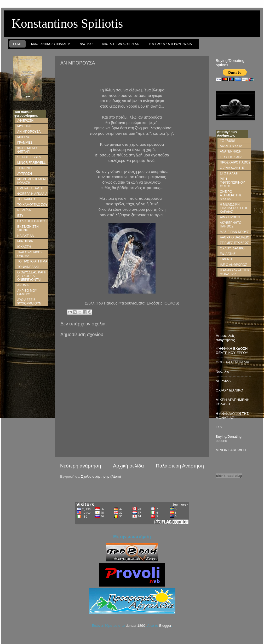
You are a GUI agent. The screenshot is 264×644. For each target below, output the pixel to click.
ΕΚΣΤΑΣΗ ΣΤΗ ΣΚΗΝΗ (28, 229)
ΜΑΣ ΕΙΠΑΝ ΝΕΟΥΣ (234, 232)
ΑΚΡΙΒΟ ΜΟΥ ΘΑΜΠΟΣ (27, 292)
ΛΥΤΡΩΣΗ (25, 174)
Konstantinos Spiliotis (67, 23)
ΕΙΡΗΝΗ (226, 259)
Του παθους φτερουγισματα (170, 44)
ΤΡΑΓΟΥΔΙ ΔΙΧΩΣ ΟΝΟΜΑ (30, 254)
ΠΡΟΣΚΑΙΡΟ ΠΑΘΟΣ (235, 162)
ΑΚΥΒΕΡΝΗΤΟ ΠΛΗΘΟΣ (231, 225)
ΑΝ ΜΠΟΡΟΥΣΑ (29, 132)
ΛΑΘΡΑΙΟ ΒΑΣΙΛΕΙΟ (235, 237)
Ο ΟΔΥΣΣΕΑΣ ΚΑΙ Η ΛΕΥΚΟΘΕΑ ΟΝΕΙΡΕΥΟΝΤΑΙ (32, 276)
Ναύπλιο (222, 371)
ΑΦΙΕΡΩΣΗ (25, 121)
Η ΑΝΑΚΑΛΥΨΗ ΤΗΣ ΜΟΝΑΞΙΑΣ (235, 272)
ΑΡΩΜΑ (23, 285)
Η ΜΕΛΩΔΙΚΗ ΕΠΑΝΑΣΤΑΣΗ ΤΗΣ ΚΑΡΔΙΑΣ (234, 208)
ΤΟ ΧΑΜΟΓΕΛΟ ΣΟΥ (32, 205)
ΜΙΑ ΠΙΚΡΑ (25, 241)
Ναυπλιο (86, 44)
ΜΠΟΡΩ (23, 137)
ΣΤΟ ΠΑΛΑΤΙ (229, 173)
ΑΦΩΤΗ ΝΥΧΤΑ (231, 146)
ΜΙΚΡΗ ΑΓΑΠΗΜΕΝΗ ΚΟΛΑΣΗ (32, 181)
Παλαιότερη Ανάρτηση (180, 466)
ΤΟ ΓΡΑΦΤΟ (26, 199)
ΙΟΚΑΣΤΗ (24, 247)
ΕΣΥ (20, 216)
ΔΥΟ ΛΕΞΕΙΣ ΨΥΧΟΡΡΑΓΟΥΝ (29, 302)
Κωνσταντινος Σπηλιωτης (51, 44)
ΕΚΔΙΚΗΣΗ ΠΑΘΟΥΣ (32, 221)
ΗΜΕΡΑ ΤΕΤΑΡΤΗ (30, 188)
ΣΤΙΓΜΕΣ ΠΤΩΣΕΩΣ (234, 243)
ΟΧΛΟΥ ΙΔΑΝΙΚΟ (232, 248)
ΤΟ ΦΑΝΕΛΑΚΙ (28, 267)
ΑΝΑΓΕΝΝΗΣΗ (231, 151)
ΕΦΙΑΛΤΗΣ (228, 254)
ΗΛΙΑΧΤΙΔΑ (25, 236)
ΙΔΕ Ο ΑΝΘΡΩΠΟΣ (233, 265)
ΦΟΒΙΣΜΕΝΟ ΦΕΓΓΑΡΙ (27, 150)
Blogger (165, 626)
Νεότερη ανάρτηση (81, 466)
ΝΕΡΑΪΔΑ (24, 210)
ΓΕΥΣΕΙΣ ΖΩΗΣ (231, 157)
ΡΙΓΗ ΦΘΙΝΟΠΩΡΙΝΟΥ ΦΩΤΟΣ (232, 183)
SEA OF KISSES (29, 157)
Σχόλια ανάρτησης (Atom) (101, 476)
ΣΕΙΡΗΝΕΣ (25, 168)
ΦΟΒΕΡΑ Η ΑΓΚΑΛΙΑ (32, 194)
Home (17, 44)
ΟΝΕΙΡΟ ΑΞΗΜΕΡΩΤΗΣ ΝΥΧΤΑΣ (231, 195)
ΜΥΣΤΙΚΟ (24, 126)
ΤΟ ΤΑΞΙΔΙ (227, 140)
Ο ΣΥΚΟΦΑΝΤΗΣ (232, 168)
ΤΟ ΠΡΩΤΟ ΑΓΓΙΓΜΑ (32, 261)
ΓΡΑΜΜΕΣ (25, 143)
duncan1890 (135, 626)
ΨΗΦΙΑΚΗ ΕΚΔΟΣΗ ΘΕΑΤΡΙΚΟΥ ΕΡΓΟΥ (232, 351)
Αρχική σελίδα (129, 466)
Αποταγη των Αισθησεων (121, 44)
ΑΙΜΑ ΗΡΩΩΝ (230, 217)
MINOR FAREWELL (31, 163)
